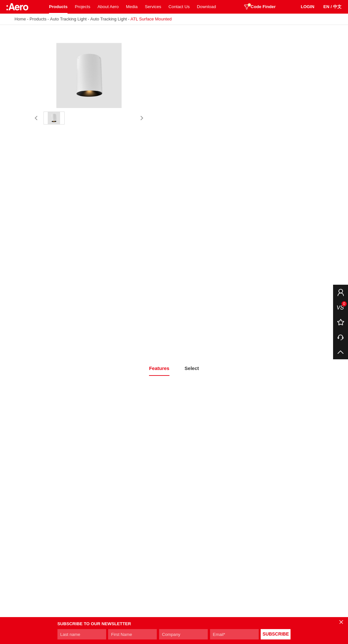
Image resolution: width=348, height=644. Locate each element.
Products (58, 7)
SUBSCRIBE (276, 634)
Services (153, 7)
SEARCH (288, 7)
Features (159, 368)
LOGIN (307, 7)
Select (192, 368)
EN (326, 7)
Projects (82, 7)
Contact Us (179, 7)
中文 (337, 7)
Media (132, 7)
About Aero (108, 7)
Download (207, 7)
